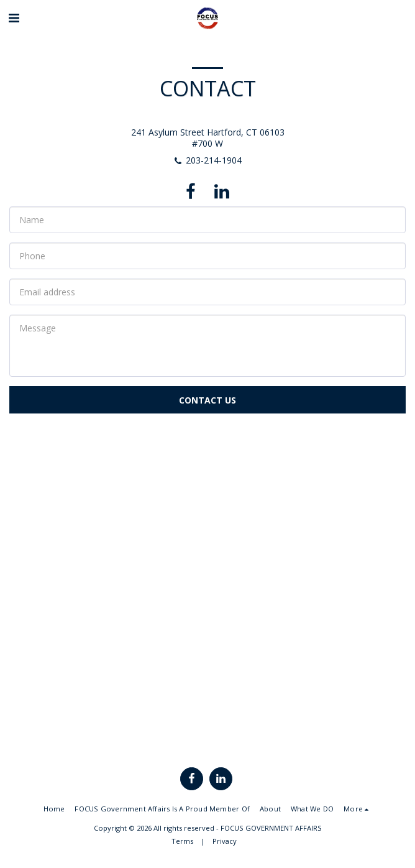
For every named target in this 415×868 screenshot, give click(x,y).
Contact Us (207, 400)
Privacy (225, 841)
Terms (182, 841)
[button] (14, 18)
